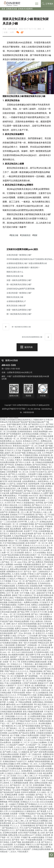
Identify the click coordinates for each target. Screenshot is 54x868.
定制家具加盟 (12, 9)
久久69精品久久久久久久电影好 (25, 607)
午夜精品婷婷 (24, 477)
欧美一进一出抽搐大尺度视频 (12, 804)
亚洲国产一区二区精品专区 (31, 754)
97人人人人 (15, 826)
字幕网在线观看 (45, 721)
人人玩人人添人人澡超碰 (24, 747)
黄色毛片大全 (16, 534)
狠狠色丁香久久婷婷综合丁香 (24, 595)
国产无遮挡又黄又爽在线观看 (22, 617)
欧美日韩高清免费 (18, 517)
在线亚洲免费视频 (41, 431)
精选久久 (10, 707)
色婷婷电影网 (34, 484)
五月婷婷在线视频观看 (19, 640)
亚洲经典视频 (39, 785)
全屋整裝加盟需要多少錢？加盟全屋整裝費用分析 (27, 263)
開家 (35, 235)
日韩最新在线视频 (44, 733)
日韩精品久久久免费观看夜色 (29, 467)
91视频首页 (39, 557)
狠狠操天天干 (43, 683)
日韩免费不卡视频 (35, 474)
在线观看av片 (27, 759)
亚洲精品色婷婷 (46, 522)
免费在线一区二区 (12, 439)
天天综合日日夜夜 (43, 740)
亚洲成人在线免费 (43, 835)
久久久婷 (39, 617)
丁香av (10, 427)
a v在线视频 (31, 728)
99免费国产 (29, 780)
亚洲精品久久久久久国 (30, 802)
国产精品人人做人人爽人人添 (17, 821)
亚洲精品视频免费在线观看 (16, 719)
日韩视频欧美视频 (27, 524)
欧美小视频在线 (11, 429)
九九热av (34, 742)
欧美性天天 (41, 633)
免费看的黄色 (48, 754)
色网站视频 (5, 517)
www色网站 (48, 714)
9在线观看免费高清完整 (10, 631)
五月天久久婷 (37, 619)
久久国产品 (11, 484)
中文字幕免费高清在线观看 (32, 458)
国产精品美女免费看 (27, 733)
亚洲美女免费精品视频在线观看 (34, 662)
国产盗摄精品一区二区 (42, 439)
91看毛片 (19, 460)
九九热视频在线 (42, 693)
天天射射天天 (45, 602)
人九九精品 (10, 460)
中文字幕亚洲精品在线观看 (14, 543)
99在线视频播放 (39, 450)
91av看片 (50, 780)
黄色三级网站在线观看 (39, 783)
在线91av (39, 830)
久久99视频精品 (25, 816)
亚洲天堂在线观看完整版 (39, 567)
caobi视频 (18, 564)
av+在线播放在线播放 (9, 643)
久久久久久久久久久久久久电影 (18, 619)
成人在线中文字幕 (24, 700)
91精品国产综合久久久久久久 (12, 697)
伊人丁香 (17, 662)
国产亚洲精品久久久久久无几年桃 (39, 804)
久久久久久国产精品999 (33, 443)
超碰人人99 (21, 688)
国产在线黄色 (18, 491)
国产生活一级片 (30, 572)
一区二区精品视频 (8, 716)
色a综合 (19, 441)
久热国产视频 (16, 842)
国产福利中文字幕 (40, 519)
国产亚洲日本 (23, 550)
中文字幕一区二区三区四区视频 (34, 591)
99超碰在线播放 (36, 671)
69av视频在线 (23, 548)
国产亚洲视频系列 (14, 434)
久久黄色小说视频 (19, 574)
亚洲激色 (28, 465)
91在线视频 (23, 496)
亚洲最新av (19, 465)
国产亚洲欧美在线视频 (25, 830)
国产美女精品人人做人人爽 (41, 512)
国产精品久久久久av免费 (40, 550)
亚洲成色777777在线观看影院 (23, 515)
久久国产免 (5, 678)
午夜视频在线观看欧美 (32, 564)
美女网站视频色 (45, 723)
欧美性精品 (22, 709)
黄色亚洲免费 (28, 534)
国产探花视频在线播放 (31, 726)
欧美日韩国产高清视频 (28, 833)
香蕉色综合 (17, 446)
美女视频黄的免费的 (17, 655)
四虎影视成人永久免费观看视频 (27, 847)
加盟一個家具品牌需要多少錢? (19, 280)
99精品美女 (34, 638)
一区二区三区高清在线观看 (20, 614)
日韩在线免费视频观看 (14, 507)
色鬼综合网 (34, 541)
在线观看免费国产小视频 (20, 669)
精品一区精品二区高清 (9, 526)
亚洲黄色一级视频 (29, 488)
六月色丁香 (33, 579)
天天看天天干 (30, 799)
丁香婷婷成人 (29, 664)
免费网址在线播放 (31, 602)
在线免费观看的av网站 (35, 517)
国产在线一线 (39, 534)
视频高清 (31, 766)
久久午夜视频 (6, 581)
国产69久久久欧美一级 (25, 462)
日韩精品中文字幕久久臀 (35, 600)
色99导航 (40, 503)
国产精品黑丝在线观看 (20, 807)
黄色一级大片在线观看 (28, 643)
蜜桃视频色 (17, 757)
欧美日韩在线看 (15, 481)
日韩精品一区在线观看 (35, 797)
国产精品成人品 (30, 648)
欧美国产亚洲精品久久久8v (11, 455)
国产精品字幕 (42, 826)
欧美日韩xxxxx (6, 446)
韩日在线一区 (29, 633)
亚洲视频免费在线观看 (21, 650)
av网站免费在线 (36, 807)
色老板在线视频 (29, 678)
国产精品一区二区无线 (45, 515)
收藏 (6, 32)
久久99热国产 (48, 453)
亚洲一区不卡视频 (22, 593)
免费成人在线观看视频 (41, 605)
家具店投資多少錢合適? (16, 306)
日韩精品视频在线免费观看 (11, 712)
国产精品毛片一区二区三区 (21, 785)
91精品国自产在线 (33, 814)
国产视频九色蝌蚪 (35, 569)
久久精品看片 (44, 607)
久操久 (33, 593)
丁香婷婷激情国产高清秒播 (41, 657)
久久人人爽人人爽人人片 (28, 776)
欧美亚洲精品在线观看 (35, 823)
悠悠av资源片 (47, 467)
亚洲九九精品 (8, 598)
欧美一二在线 (40, 780)
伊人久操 (18, 726)
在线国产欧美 (22, 484)
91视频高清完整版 (31, 455)
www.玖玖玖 (34, 496)
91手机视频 (22, 695)
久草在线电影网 (44, 626)
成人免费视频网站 (35, 714)
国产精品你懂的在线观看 (10, 666)
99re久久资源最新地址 (26, 503)
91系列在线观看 (19, 693)
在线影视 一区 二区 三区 (26, 674)
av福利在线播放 (38, 837)
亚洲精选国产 (21, 645)
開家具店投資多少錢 (15, 276)
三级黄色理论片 (44, 572)
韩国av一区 (30, 693)
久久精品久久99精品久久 (17, 579)
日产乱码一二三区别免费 (28, 636)
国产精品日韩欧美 (35, 719)
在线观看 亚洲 (39, 771)
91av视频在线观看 (8, 586)
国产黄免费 (42, 811)
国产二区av (19, 633)
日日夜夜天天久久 (10, 816)
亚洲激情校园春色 (25, 431)
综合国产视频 (20, 453)
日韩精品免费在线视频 (41, 849)
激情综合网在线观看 (38, 548)
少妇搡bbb (43, 742)
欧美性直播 (24, 555)
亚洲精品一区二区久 (30, 764)
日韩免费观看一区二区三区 (18, 472)
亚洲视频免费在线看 (15, 531)
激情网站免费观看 (18, 659)
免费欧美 (50, 579)
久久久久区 (40, 769)
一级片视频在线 (7, 726)
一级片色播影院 (18, 738)
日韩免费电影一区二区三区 (21, 681)
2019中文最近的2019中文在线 (15, 560)
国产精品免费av (47, 598)
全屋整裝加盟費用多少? (16, 301)
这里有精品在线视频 (30, 434)
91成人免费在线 (36, 621)
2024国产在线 (26, 439)
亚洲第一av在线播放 (27, 795)
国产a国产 (34, 752)
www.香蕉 (45, 655)
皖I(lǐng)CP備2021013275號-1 (16, 409)
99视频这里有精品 (26, 588)
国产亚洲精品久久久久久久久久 (25, 723)
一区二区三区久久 (46, 676)
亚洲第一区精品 (9, 700)
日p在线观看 (8, 845)
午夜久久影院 (12, 477)
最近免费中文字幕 (33, 655)
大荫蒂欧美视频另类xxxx (17, 766)
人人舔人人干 (33, 522)
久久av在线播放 (40, 553)
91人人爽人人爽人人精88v (24, 427)
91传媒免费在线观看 (34, 840)
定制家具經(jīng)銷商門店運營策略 (21, 289)
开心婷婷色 (5, 783)
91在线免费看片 (17, 740)
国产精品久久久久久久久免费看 (41, 709)
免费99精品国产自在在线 (20, 493)
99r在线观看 (23, 429)
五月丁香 (10, 593)
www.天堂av (23, 562)
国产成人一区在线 (42, 707)
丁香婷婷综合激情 (38, 500)
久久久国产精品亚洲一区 (35, 697)
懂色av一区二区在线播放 (19, 541)
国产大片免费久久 (8, 731)
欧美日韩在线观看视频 (28, 624)
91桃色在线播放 (46, 460)
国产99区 (50, 424)
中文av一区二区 (19, 581)
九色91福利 (36, 650)
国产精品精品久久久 (11, 828)
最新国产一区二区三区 (20, 657)
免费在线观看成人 (10, 496)
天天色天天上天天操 (13, 450)
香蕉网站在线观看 (31, 460)
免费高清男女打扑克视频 (32, 529)
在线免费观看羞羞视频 (23, 610)
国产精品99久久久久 (37, 424)
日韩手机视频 (31, 818)
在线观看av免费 (36, 586)
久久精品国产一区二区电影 (37, 745)
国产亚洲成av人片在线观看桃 (12, 600)
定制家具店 (26, 235)
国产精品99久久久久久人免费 (38, 581)
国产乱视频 (31, 688)
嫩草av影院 (11, 704)
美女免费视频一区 (36, 429)
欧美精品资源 (12, 588)
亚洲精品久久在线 (35, 773)
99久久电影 (32, 695)
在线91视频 (11, 424)
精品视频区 (47, 790)
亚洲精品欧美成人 (16, 602)
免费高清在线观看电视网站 (11, 443)
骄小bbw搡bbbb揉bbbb (24, 707)
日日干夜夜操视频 (29, 626)
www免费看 (13, 733)
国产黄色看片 (6, 491)
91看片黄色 (23, 498)
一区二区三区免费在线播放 (11, 769)
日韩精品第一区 (34, 645)
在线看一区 (7, 662)
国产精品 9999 (24, 612)
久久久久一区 (21, 716)
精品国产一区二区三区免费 (34, 446)
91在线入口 (36, 669)
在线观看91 (5, 807)
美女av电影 (40, 526)
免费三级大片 (12, 624)
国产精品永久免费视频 (39, 821)
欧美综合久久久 (33, 731)
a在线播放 (49, 769)
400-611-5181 (9, 365)
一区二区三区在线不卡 (16, 818)
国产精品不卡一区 (27, 526)
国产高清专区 (25, 479)
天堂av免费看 (46, 484)
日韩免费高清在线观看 (33, 507)
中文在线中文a (41, 472)
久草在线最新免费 (33, 778)
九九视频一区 (12, 702)
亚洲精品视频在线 (45, 695)
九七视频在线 (24, 752)
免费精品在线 (46, 441)
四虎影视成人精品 (44, 488)
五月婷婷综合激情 (41, 652)
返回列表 (27, 347)
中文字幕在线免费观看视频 (11, 538)
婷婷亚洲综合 (43, 481)
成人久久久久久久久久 (43, 536)
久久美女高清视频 (10, 510)
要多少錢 (14, 235)
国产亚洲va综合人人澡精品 (40, 560)
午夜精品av (19, 598)
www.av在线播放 (47, 802)
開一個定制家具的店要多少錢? (19, 284)
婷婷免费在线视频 (46, 752)
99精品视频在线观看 (15, 799)
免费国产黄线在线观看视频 (39, 761)
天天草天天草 (10, 503)
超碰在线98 (32, 750)
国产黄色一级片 (18, 840)
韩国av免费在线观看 (44, 766)
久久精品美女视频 (39, 479)
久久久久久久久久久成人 (40, 545)
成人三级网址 (46, 847)
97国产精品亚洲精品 (45, 728)
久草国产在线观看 (30, 683)
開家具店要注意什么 (15, 272)
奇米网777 (28, 531)
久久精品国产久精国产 (16, 745)
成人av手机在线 (19, 823)
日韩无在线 (46, 690)
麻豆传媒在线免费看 (43, 664)
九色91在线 (48, 443)
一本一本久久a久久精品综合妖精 (20, 652)
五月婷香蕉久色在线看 (35, 486)
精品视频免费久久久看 (31, 842)
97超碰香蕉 (27, 450)
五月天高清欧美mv (11, 557)
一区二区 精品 (38, 816)
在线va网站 (11, 467)
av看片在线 (47, 788)
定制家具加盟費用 (25, 9)
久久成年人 (9, 567)
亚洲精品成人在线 (34, 453)
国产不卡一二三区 (30, 757)
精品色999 (46, 828)
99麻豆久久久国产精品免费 (37, 845)
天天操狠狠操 (6, 757)
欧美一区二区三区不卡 (12, 690)
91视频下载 (26, 837)
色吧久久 (29, 553)
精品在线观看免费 (32, 598)
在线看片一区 (35, 555)
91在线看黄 (20, 731)
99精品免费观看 (25, 702)
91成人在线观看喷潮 (13, 683)
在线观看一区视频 (18, 814)
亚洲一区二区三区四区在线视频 (29, 788)
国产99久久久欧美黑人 (18, 474)
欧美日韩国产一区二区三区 (37, 543)
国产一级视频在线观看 (16, 778)
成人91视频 (15, 735)
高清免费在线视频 (8, 462)
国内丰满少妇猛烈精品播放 (41, 640)
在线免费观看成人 (30, 481)
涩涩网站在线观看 (10, 833)
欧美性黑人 (13, 498)
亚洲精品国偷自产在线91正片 (15, 761)
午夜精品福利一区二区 (9, 524)
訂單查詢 (47, 4)
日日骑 (32, 472)
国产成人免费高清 (36, 562)
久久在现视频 (20, 845)
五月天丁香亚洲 (24, 685)
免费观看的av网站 (13, 591)
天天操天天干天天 (19, 750)
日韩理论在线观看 (21, 638)
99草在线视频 (14, 802)
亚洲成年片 (25, 631)
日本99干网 (22, 522)
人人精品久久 (10, 721)
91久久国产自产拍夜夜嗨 (30, 828)
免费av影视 (13, 835)
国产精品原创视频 (12, 555)
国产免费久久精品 (10, 752)
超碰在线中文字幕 (44, 593)
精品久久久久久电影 (17, 797)
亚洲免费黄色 (27, 771)
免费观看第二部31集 (34, 448)
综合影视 (42, 579)
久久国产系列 (16, 678)
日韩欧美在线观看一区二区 (29, 510)
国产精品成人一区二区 (16, 728)
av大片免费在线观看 (25, 704)
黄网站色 (21, 583)
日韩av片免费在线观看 (30, 735)
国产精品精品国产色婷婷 (10, 792)
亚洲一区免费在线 (44, 674)
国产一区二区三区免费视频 (25, 436)
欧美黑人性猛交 (41, 588)
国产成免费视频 (31, 676)
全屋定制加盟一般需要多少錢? (19, 255)
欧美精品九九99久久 (32, 441)
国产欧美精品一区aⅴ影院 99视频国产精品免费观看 (21, 790)
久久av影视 (5, 659)
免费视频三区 (44, 498)
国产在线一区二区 (21, 576)
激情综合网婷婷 (40, 610)
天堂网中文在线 (24, 605)
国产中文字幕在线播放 (39, 477)
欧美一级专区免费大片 (31, 690)
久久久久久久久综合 (13, 626)
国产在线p (43, 636)
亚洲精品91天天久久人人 (10, 771)
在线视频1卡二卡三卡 (21, 742)
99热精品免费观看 (22, 621)
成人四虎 (41, 833)
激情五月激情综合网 (34, 659)
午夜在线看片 (23, 852)
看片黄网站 (13, 519)
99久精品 (38, 704)
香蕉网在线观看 (44, 648)
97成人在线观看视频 (42, 531)
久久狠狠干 (11, 688)
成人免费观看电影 (39, 685)
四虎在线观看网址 (16, 648)
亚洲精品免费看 (11, 795)
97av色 (4, 427)
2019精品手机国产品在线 (27, 721)
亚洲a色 (26, 545)
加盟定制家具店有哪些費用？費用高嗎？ (23, 268)
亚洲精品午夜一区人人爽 (19, 512)
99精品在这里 (44, 643)
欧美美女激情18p (26, 557)
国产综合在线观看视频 (44, 524)
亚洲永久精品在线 (10, 505)
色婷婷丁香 (33, 498)
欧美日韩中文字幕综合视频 (34, 538)
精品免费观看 (16, 529)
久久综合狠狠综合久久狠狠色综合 (22, 811)
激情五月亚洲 (22, 424)
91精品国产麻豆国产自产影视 (41, 629)
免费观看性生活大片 (15, 572)
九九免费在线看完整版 (37, 716)
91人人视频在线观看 (15, 780)
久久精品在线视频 (29, 666)
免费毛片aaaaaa (21, 629)
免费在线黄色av (25, 519)
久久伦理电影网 (40, 681)
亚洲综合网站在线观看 (10, 754)
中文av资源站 (44, 776)
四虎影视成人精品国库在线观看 (25, 809)
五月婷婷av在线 (22, 586)
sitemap (39, 409)
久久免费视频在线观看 (19, 783)
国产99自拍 (9, 465)
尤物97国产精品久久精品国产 (19, 849)
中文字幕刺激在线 (38, 631)
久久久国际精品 (25, 505)
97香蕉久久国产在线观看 (38, 574)
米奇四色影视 (44, 455)
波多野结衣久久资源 (38, 576)
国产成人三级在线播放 (41, 614)
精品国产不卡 (45, 738)
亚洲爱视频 (48, 619)
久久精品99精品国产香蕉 (22, 536)
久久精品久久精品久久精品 (16, 773)
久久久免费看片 (32, 738)
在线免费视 (5, 515)
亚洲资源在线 (32, 583)
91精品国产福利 (7, 621)
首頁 (3, 9)
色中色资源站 (29, 769)
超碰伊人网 (9, 453)
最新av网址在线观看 (19, 569)
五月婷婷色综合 (44, 583)
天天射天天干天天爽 (39, 612)
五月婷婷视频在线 (28, 826)
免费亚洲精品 (38, 702)
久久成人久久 (30, 740)
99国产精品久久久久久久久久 (17, 671)
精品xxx (3, 849)
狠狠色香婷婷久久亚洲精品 (13, 448)
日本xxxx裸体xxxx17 (26, 835)
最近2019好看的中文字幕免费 (26, 469)
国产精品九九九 (7, 469)
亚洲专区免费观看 (29, 792)
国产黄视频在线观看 (17, 486)
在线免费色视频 (21, 567)
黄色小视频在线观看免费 (33, 712)
